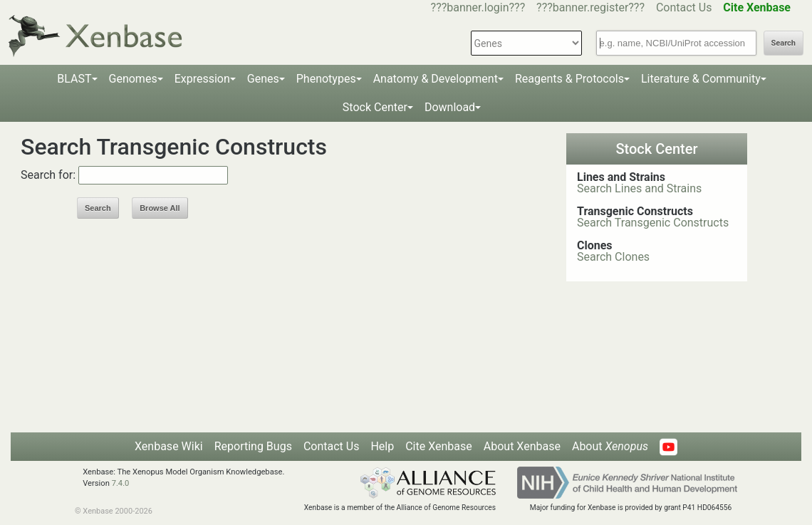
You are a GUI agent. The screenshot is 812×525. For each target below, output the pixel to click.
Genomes (133, 79)
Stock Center (375, 107)
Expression (202, 79)
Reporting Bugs (253, 446)
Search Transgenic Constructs (653, 223)
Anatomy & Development (436, 79)
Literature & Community (701, 79)
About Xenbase (522, 446)
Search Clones (613, 257)
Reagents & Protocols (569, 79)
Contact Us (684, 7)
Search (784, 43)
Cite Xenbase (439, 446)
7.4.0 (121, 483)
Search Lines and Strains (639, 188)
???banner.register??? (590, 7)
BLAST (74, 79)
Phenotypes (326, 79)
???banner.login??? (478, 7)
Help (382, 446)
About (610, 446)
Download (450, 107)
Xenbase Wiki (169, 446)
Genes (263, 79)
